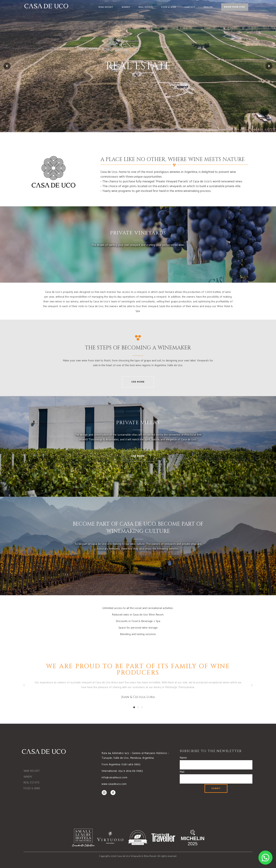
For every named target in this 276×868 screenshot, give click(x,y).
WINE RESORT (32, 771)
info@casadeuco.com (114, 778)
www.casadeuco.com (114, 784)
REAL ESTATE (32, 783)
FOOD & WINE (32, 788)
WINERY (28, 777)
